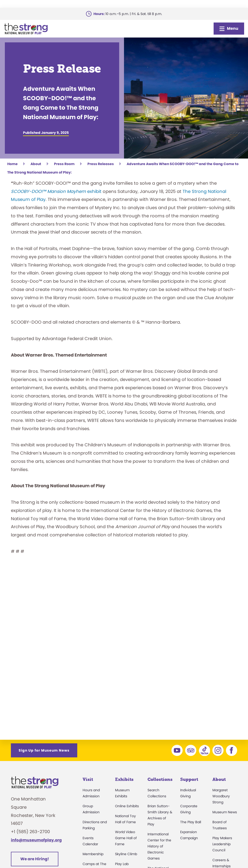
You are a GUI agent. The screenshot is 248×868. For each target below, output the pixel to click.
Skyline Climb (126, 854)
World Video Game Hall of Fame (126, 838)
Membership (93, 854)
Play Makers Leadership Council (222, 844)
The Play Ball (191, 822)
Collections (160, 779)
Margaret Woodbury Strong (221, 796)
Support (189, 779)
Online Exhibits (127, 806)
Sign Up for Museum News (44, 750)
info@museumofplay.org (36, 840)
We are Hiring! (35, 859)
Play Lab (122, 864)
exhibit (56, 191)
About (219, 779)
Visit (88, 779)
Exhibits (124, 779)
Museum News (225, 812)
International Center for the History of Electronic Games (159, 846)
